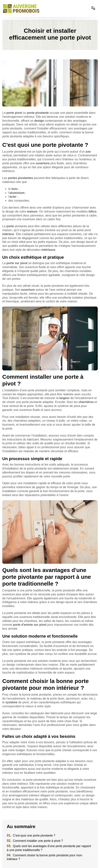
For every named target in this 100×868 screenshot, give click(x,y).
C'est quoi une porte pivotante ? (31, 835)
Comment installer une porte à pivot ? (35, 841)
